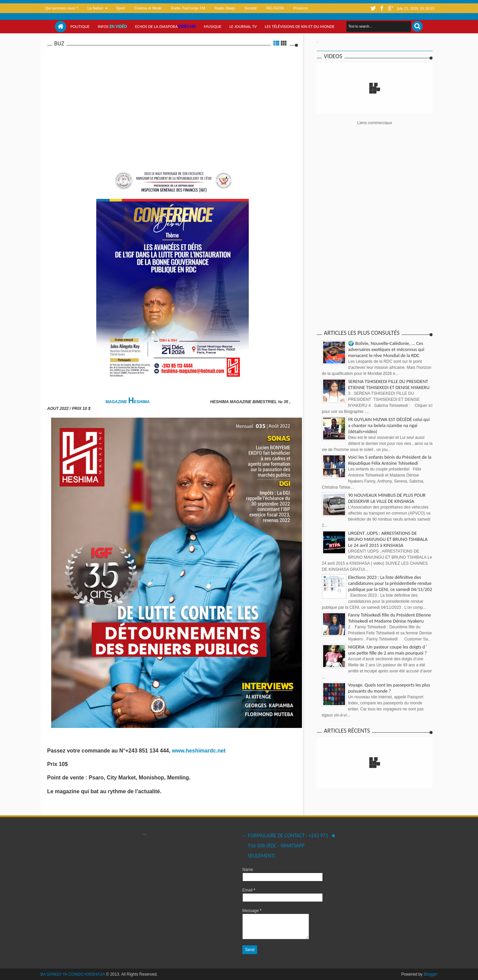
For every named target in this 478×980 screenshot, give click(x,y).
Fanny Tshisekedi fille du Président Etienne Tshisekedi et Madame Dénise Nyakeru (389, 618)
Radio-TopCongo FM (188, 8)
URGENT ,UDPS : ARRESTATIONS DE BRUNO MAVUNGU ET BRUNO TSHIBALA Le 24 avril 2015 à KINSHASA (388, 539)
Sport (121, 8)
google (390, 8)
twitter (373, 8)
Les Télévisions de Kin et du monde (300, 26)
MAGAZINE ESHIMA (128, 402)
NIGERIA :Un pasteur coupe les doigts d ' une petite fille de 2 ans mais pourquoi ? (388, 650)
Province (300, 8)
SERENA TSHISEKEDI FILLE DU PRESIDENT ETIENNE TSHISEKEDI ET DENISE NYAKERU (389, 384)
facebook (382, 8)
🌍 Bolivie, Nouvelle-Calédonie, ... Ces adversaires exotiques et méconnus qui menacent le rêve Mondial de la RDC (386, 349)
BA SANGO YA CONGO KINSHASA (73, 974)
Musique (213, 26)
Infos (112, 26)
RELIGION (275, 8)
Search (417, 26)
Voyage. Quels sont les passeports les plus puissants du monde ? (389, 688)
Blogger (431, 974)
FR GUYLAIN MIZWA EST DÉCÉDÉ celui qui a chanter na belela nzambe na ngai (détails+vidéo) (389, 425)
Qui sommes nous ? (62, 8)
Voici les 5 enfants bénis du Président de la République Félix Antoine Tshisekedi (390, 460)
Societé (251, 8)
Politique (80, 26)
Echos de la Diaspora (165, 26)
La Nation (95, 8)
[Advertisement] (173, 97)
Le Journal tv (243, 26)
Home (61, 27)
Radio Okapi (225, 8)
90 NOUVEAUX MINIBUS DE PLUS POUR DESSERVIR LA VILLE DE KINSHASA (387, 498)
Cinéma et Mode (148, 8)
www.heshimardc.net (200, 751)
